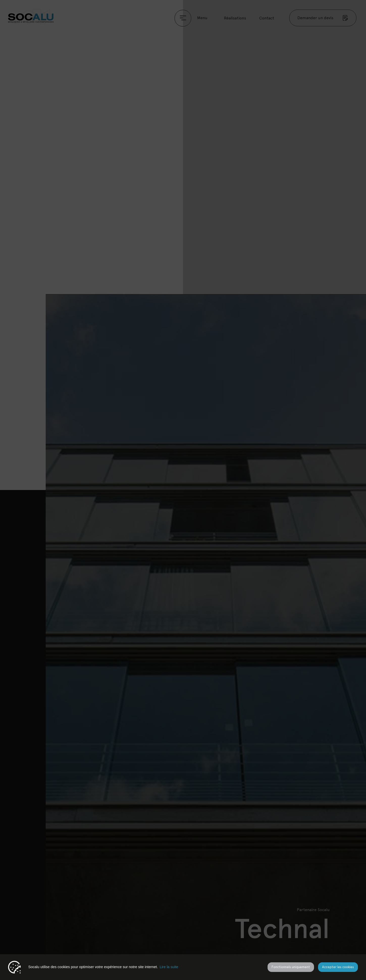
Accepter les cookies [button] (338, 967)
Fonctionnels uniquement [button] (291, 967)
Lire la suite (169, 967)
